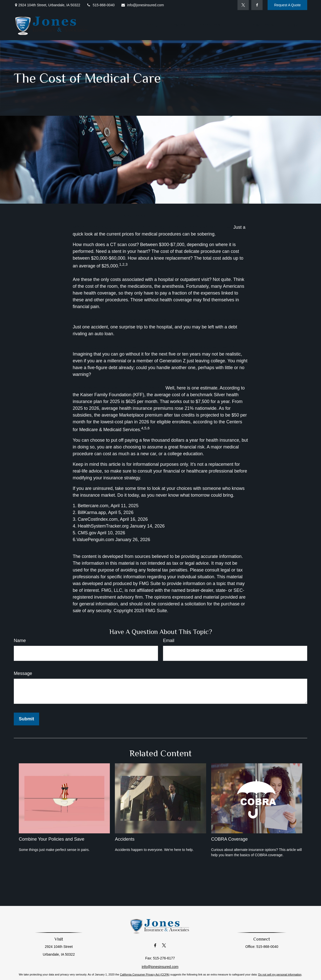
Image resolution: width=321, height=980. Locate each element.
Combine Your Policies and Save (52, 839)
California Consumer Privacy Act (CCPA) (145, 974)
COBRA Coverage (229, 839)
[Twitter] (243, 5)
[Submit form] (26, 719)
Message (23, 673)
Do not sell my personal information (280, 974)
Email (169, 641)
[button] (152, 25)
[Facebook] (257, 5)
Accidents (125, 839)
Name (20, 641)
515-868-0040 (101, 5)
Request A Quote (287, 5)
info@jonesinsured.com (142, 5)
